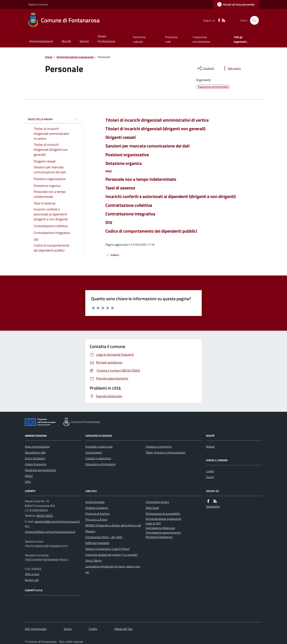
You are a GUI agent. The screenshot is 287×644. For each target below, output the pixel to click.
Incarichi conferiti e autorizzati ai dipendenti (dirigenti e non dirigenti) (170, 196)
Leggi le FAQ (153, 523)
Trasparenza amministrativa (201, 39)
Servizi (84, 41)
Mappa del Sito (123, 629)
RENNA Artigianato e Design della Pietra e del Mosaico (113, 528)
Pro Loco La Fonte (96, 519)
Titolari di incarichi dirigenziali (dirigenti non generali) (155, 129)
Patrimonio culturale (139, 39)
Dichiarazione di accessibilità (163, 514)
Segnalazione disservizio (160, 528)
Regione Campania (38, 4)
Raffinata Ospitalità (97, 543)
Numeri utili (32, 580)
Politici (29, 476)
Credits (93, 629)
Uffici (28, 482)
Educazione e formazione (100, 464)
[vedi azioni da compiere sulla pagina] (231, 68)
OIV (109, 222)
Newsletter (213, 506)
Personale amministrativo (40, 470)
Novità (66, 41)
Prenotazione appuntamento (163, 532)
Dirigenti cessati (121, 137)
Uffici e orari (32, 574)
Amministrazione (41, 41)
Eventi (210, 477)
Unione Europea (95, 502)
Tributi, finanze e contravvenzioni (166, 452)
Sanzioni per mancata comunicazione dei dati (148, 146)
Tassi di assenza (120, 188)
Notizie (210, 447)
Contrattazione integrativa (130, 214)
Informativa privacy (157, 502)
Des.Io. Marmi (93, 560)
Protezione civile (171, 39)
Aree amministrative (37, 447)
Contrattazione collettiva (129, 205)
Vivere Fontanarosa (106, 39)
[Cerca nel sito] (253, 20)
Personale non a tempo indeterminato (141, 179)
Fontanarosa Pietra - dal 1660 (104, 537)
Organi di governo (36, 464)
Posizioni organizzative (127, 155)
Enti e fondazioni (35, 458)
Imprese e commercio (159, 447)
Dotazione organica (124, 163)
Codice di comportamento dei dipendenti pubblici (151, 231)
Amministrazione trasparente (75, 57)
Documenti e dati (35, 452)
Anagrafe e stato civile (99, 447)
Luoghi (210, 471)
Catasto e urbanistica (98, 458)
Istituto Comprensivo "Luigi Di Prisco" (108, 549)
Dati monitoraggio (36, 629)
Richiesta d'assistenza (159, 537)
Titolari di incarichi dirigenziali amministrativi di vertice (157, 120)
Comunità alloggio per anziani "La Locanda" (112, 555)
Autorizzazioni (94, 452)
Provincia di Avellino (97, 514)
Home (49, 57)
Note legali (152, 508)
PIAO (109, 171)
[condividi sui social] (205, 68)
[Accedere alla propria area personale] (236, 4)
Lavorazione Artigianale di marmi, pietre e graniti (113, 569)
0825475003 (45, 516)
